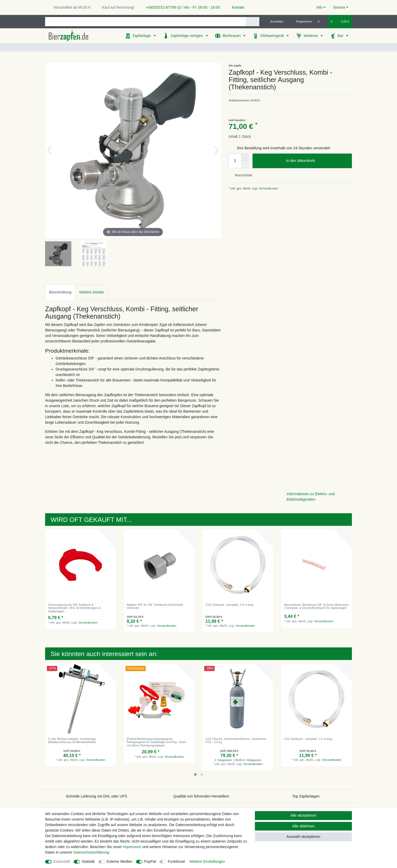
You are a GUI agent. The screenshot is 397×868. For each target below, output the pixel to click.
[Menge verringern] (245, 165)
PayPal (150, 861)
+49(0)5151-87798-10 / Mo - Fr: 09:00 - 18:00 (181, 7)
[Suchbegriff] (145, 22)
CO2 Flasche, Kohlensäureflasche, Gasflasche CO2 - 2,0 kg (236, 740)
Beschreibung (60, 292)
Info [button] (320, 7)
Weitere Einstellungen (207, 861)
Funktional (176, 861)
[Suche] (252, 22)
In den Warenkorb (317, 161)
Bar (341, 36)
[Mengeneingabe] (235, 161)
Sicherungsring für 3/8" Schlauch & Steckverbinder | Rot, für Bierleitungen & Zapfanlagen (74, 608)
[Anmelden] (275, 21)
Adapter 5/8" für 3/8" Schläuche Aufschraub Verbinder (155, 606)
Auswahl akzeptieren (303, 837)
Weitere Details (92, 292)
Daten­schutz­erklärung (91, 852)
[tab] (60, 292)
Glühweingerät (272, 36)
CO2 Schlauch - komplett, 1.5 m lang (229, 605)
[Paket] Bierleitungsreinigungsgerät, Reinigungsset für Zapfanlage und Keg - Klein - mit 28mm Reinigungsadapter (157, 742)
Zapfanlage (142, 36)
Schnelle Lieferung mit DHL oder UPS (96, 796)
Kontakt (236, 7)
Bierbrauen (232, 36)
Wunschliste (241, 175)
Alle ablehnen (304, 826)
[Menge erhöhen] (245, 157)
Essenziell (62, 861)
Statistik (88, 861)
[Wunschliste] (321, 21)
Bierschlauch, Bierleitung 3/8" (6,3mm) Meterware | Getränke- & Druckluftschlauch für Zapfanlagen (316, 606)
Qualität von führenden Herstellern (201, 796)
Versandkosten (268, 188)
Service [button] (339, 7)
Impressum (132, 847)
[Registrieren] (301, 21)
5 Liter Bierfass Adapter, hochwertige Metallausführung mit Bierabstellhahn (72, 740)
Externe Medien (120, 861)
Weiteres (311, 36)
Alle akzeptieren (303, 815)
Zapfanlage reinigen (187, 36)
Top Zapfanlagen (306, 796)
